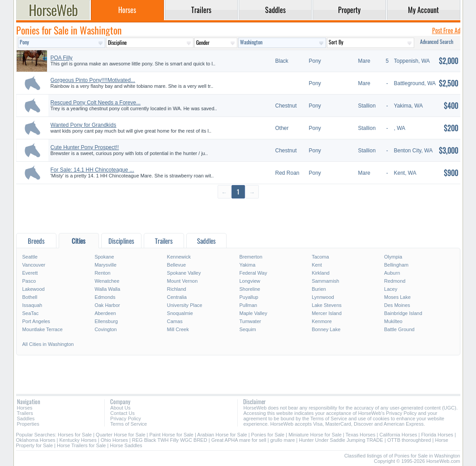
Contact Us (122, 413)
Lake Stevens (327, 305)
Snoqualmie (180, 313)
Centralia (177, 297)
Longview (249, 281)
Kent (317, 265)
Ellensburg (106, 321)
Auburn (392, 273)
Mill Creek (178, 329)
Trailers (25, 413)
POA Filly (62, 58)
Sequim (247, 329)
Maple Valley (253, 313)
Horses (25, 408)
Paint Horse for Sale (172, 435)
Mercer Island (327, 313)
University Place (185, 305)
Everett (30, 273)
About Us (120, 408)
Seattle (30, 257)
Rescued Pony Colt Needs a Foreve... (96, 103)
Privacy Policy (125, 419)
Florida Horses (437, 435)
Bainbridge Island (403, 313)
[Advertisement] (238, 215)
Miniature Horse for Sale (315, 435)
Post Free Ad (446, 30)
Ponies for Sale (268, 435)
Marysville (105, 265)
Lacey (391, 289)
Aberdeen (105, 313)
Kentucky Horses (78, 440)
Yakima (247, 265)
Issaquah (32, 305)
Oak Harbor (107, 305)
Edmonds (105, 297)
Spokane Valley (184, 273)
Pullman (248, 305)
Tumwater (250, 321)
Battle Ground (399, 329)
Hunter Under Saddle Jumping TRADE (341, 440)
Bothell (30, 297)
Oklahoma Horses (36, 440)
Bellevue (176, 265)
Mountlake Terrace (43, 329)
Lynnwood (323, 297)
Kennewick (179, 257)
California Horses (398, 435)
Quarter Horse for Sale (121, 435)
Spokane (104, 257)
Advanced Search (437, 41)
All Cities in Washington (48, 344)
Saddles (26, 419)
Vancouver (34, 265)
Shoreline (249, 289)
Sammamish (325, 281)
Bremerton (251, 257)
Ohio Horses (114, 440)
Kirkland (321, 273)
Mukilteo (393, 321)
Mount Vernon (182, 281)
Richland (177, 289)
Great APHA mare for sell (239, 440)
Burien (319, 289)
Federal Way (253, 273)
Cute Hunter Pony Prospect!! (85, 147)
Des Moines (397, 305)
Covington (106, 329)
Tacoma (320, 257)
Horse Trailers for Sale (81, 445)
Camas (175, 321)
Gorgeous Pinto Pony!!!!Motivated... (93, 80)
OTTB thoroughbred (409, 440)
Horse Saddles (126, 445)
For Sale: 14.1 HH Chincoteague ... (92, 170)
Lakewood (34, 289)
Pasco (29, 281)
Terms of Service (129, 424)
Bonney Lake (326, 329)
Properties (28, 424)
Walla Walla (107, 289)
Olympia (393, 257)
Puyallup (249, 297)
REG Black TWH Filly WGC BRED (170, 440)
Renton (102, 273)
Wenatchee (107, 281)
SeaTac (31, 313)
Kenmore (322, 321)
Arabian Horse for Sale (222, 435)
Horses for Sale (75, 435)
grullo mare (283, 440)
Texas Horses (361, 435)
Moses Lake (397, 297)
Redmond (395, 281)
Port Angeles (36, 321)
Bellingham (396, 265)
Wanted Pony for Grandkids (84, 125)
